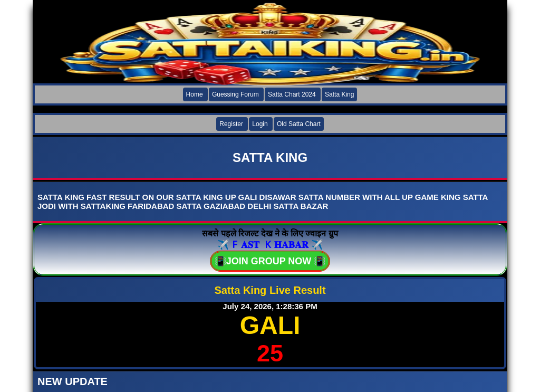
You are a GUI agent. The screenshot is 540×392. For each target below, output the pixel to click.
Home (195, 94)
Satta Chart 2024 (292, 94)
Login (260, 124)
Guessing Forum (235, 94)
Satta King (339, 94)
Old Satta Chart (299, 124)
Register (231, 124)
